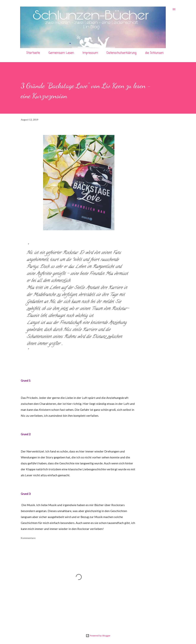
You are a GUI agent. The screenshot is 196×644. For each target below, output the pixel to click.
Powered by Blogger (98, 636)
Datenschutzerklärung (121, 53)
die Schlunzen (154, 53)
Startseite (33, 53)
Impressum (90, 53)
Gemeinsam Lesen (61, 53)
